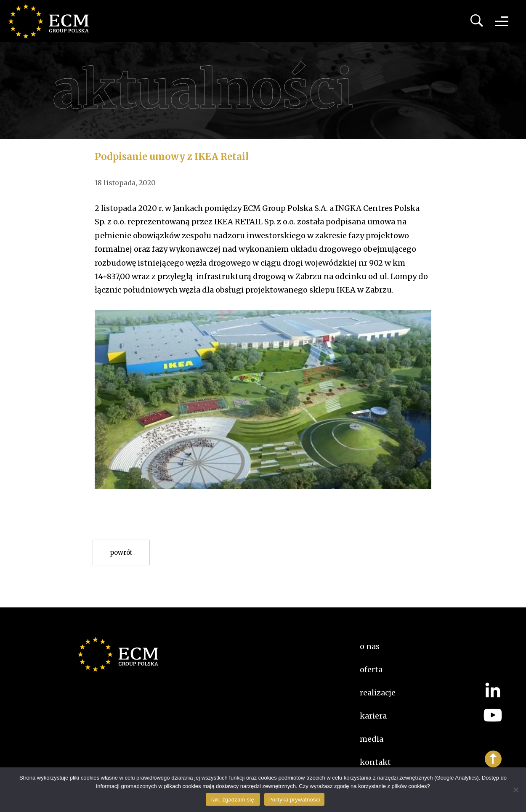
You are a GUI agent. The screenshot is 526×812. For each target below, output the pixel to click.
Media (372, 739)
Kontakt (375, 762)
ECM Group (53, 21)
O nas (370, 646)
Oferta (371, 670)
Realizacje (378, 693)
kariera (373, 716)
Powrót (121, 552)
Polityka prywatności (294, 800)
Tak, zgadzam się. (233, 800)
